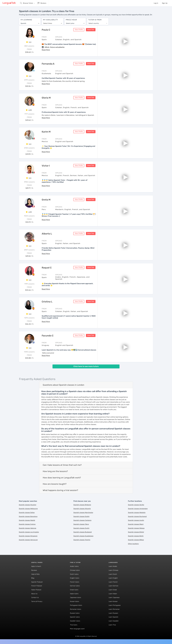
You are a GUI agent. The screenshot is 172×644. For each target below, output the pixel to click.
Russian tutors (75, 613)
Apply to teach (36, 567)
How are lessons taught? (55, 484)
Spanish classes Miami (136, 524)
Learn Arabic (113, 567)
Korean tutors (75, 602)
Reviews (34, 570)
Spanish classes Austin (136, 521)
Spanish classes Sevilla (136, 505)
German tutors (75, 586)
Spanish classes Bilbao (136, 540)
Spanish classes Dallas (27, 513)
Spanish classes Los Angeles (29, 532)
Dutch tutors (74, 574)
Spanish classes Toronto (82, 540)
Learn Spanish (113, 617)
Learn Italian (113, 594)
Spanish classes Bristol (136, 532)
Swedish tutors (75, 621)
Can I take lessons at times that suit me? (62, 465)
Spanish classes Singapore (28, 536)
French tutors (75, 582)
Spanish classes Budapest (83, 532)
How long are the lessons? (55, 471)
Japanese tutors (75, 598)
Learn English (113, 578)
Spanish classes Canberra (82, 521)
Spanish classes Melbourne (28, 509)
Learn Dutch (113, 574)
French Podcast (37, 586)
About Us (34, 594)
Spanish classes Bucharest (137, 517)
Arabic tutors (74, 567)
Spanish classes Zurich (81, 528)
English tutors (75, 578)
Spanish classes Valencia (27, 528)
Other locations (133, 544)
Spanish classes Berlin (136, 536)
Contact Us (35, 598)
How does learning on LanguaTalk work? (62, 478)
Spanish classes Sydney (27, 524)
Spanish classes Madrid (27, 521)
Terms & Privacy (37, 602)
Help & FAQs (35, 574)
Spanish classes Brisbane (82, 505)
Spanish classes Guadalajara (83, 536)
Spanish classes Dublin (81, 517)
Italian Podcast (36, 590)
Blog (33, 578)
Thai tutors (74, 625)
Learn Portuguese (115, 606)
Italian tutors (74, 594)
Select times (48, 22)
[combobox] (30, 22)
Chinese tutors (75, 570)
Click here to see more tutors (86, 367)
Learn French (113, 582)
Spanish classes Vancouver (28, 540)
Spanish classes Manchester (83, 513)
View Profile (79, 30)
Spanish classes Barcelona (28, 517)
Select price (70, 22)
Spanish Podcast (37, 582)
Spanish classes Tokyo (81, 524)
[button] (46, 50)
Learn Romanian (114, 609)
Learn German (113, 586)
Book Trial (91, 30)
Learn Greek (113, 590)
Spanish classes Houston (28, 505)
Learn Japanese (114, 598)
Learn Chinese (113, 570)
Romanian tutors (76, 609)
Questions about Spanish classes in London (63, 385)
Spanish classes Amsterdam (138, 509)
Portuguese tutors (76, 606)
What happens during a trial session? (60, 490)
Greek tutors (74, 590)
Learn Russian (113, 613)
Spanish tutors (75, 617)
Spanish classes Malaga (136, 528)
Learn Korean (113, 602)
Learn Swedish (114, 621)
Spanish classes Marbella (137, 513)
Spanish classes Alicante (82, 509)
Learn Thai (112, 625)
